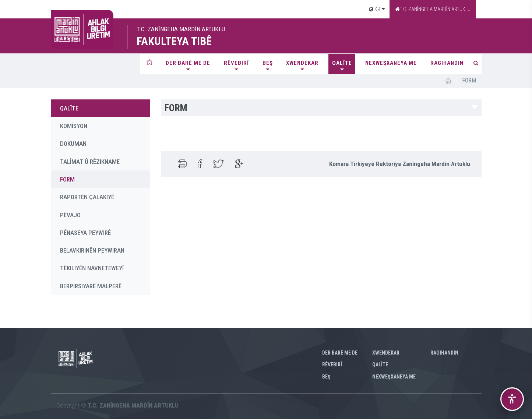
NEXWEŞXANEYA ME (391, 63)
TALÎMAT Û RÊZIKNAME (90, 162)
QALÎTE (342, 63)
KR (375, 9)
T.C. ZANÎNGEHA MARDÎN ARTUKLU (433, 9)
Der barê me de (188, 63)
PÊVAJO (70, 215)
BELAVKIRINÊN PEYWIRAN (92, 250)
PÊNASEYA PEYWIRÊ (85, 233)
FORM (67, 179)
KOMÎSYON (74, 126)
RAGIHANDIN (447, 63)
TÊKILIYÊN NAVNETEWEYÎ (92, 268)
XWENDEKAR (302, 63)
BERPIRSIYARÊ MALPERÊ (91, 286)
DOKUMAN (73, 144)
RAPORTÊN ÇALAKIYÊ (87, 197)
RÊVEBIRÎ (236, 63)
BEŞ (268, 63)
